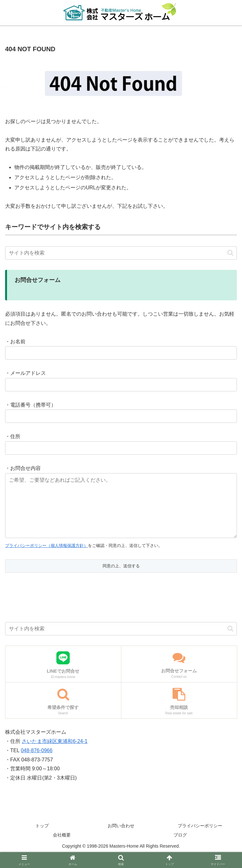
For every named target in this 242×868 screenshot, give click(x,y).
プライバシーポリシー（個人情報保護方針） (46, 558)
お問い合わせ (121, 838)
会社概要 (62, 848)
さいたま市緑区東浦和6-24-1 (54, 754)
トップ (42, 838)
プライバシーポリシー (200, 838)
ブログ (180, 848)
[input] (121, 253)
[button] (230, 253)
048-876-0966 (37, 763)
